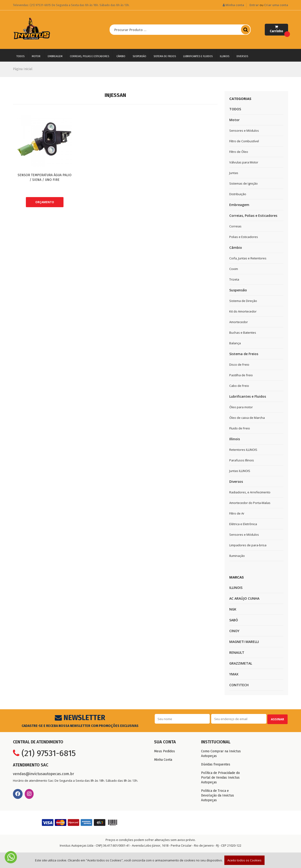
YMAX (234, 674)
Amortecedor (239, 322)
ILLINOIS (236, 588)
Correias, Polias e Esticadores (89, 56)
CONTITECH (239, 685)
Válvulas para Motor (244, 162)
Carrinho (279, 30)
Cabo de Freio (239, 386)
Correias (235, 226)
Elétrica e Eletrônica (243, 524)
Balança (235, 343)
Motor (36, 56)
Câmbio (121, 56)
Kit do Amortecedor (243, 311)
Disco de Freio (239, 365)
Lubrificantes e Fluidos (198, 56)
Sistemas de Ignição (244, 183)
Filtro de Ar (237, 513)
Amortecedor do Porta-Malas (250, 503)
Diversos (242, 56)
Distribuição (238, 194)
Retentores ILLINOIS (243, 450)
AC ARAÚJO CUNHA (244, 598)
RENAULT (237, 652)
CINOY (234, 631)
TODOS (20, 56)
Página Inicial (23, 69)
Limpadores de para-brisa (248, 545)
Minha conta (233, 5)
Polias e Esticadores (244, 237)
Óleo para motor (241, 407)
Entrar (254, 5)
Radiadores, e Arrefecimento (250, 492)
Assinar (277, 719)
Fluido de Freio (240, 428)
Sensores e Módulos (244, 131)
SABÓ (234, 620)
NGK (233, 609)
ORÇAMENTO (45, 202)
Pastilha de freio (241, 375)
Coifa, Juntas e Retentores (248, 258)
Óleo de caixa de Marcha (247, 418)
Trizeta (234, 279)
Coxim (234, 269)
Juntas (234, 173)
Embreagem (55, 56)
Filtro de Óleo (239, 152)
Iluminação (237, 556)
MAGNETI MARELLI (244, 642)
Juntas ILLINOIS (240, 471)
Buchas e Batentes (243, 333)
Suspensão (139, 56)
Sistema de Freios (165, 56)
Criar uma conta (276, 5)
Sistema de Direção (243, 301)
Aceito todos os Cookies (244, 860)
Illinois (225, 56)
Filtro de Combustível (244, 141)
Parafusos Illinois (242, 460)
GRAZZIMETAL (241, 663)
